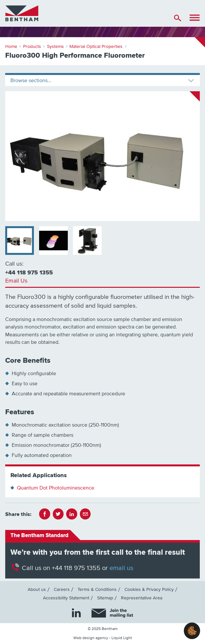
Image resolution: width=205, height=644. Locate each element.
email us (121, 568)
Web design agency (91, 638)
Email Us (16, 281)
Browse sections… (31, 80)
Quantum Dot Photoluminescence (56, 488)
